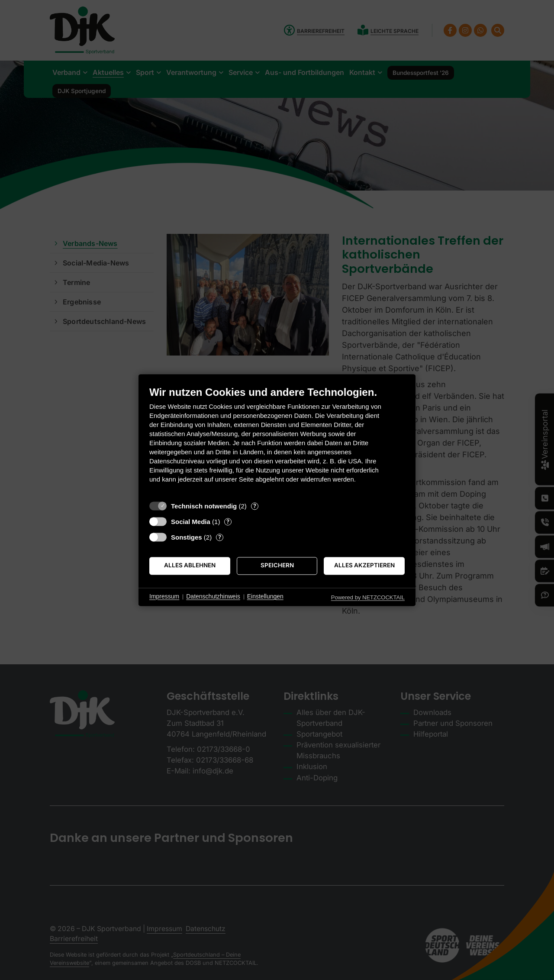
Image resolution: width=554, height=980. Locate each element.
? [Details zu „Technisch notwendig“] (255, 506)
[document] (277, 441)
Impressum (164, 597)
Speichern (277, 566)
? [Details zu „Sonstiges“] (220, 537)
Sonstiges (187, 537)
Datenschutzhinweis (213, 597)
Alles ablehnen (190, 566)
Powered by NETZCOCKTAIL (368, 597)
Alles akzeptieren (364, 566)
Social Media (191, 522)
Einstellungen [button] (265, 597)
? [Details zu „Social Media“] (228, 521)
